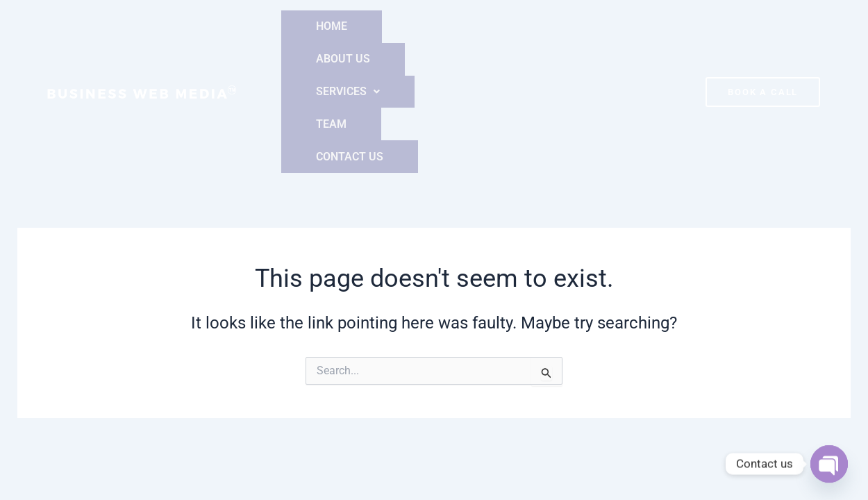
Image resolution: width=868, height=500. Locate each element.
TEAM (542, 26)
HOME (307, 26)
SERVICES (466, 26)
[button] (466, 26)
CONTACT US (619, 26)
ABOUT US (378, 26)
